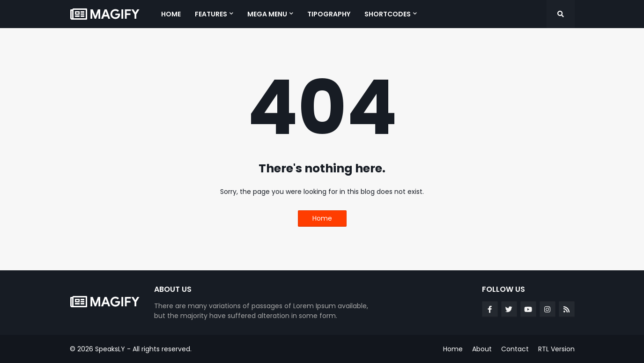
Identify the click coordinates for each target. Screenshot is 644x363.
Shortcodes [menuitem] (388, 14)
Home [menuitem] (171, 14)
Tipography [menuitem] (329, 14)
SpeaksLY (110, 349)
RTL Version (556, 349)
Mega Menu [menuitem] (267, 14)
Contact (515, 349)
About (482, 349)
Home (322, 218)
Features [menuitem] (211, 14)
